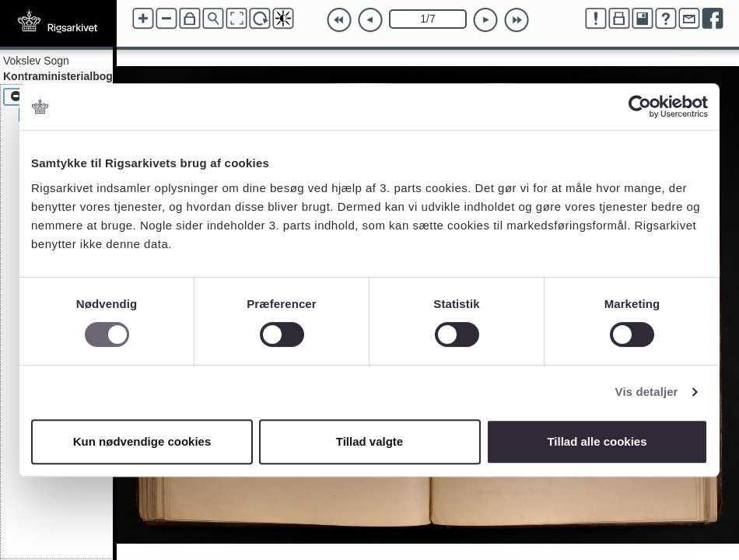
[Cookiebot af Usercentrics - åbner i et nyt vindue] (640, 107)
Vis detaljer (647, 392)
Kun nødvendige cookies (142, 441)
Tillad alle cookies (597, 441)
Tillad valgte (369, 441)
